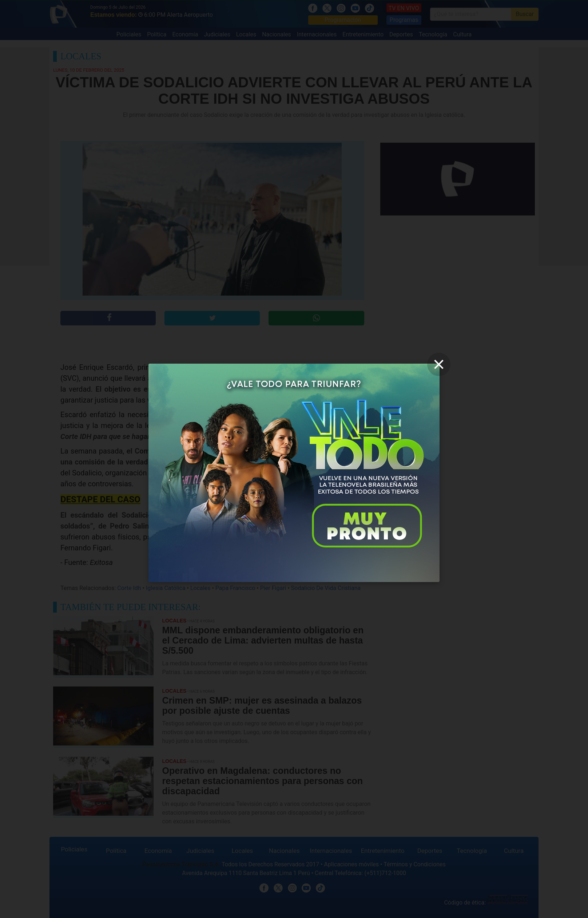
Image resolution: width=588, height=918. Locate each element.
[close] (439, 364)
